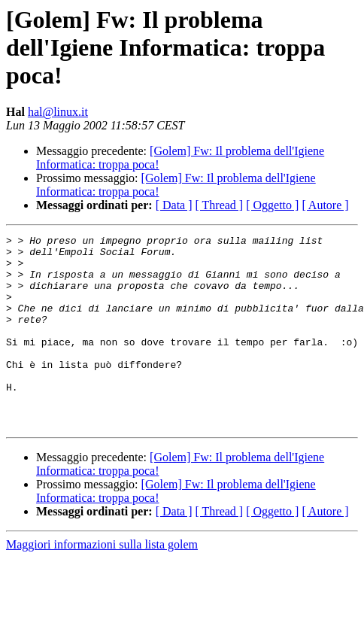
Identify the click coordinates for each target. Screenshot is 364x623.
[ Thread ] (220, 205)
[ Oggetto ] (272, 205)
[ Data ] (174, 205)
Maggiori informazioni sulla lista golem (102, 583)
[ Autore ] (325, 205)
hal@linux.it (58, 112)
